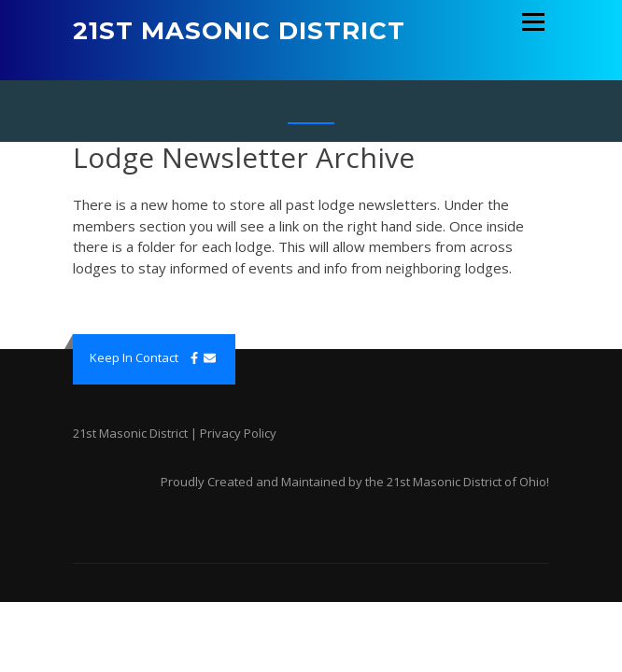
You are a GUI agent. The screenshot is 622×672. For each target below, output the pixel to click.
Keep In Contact (134, 357)
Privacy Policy (238, 433)
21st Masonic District (239, 31)
